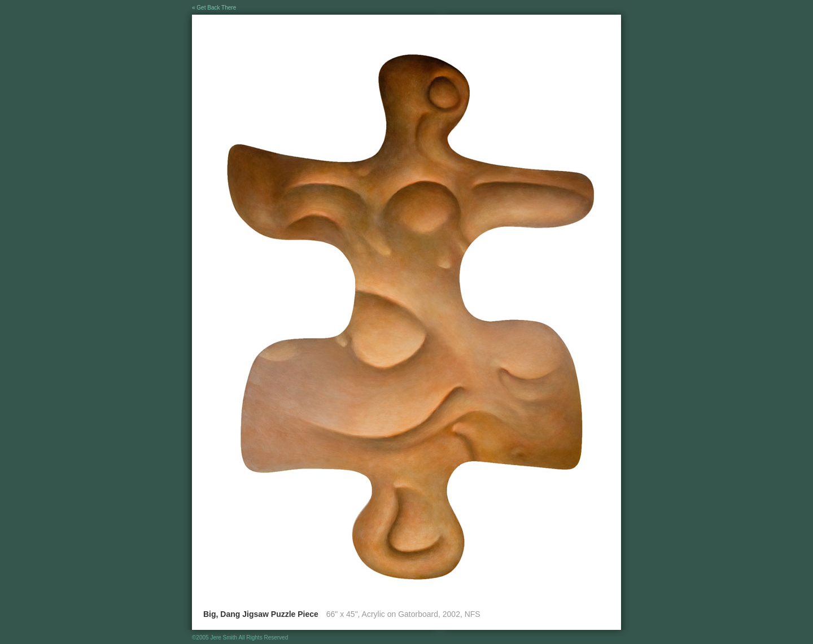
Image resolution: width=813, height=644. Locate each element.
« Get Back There (214, 8)
